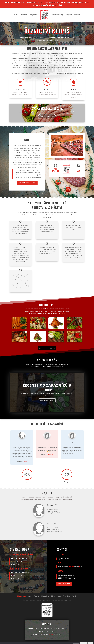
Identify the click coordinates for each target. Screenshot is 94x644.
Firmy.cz (25, 462)
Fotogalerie (69, 15)
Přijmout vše (83, 643)
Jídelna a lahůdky (57, 15)
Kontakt (77, 15)
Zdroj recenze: (22, 462)
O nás (16, 15)
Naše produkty (34, 15)
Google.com (50, 454)
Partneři (24, 15)
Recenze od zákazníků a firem (47, 390)
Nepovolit (90, 643)
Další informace (76, 643)
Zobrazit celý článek (47, 403)
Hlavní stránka (22, 596)
